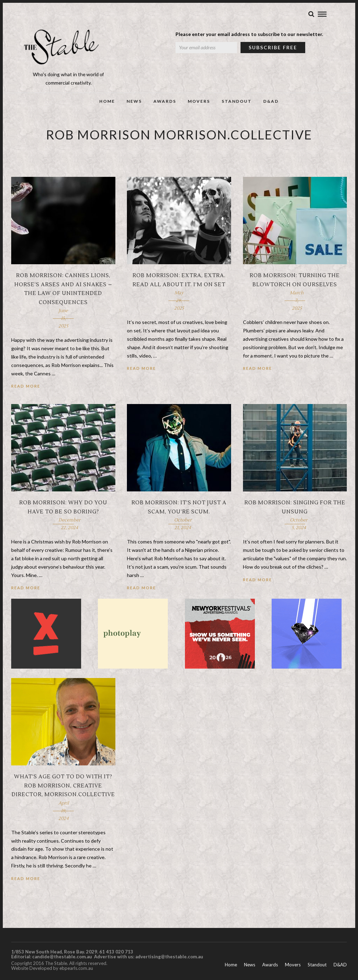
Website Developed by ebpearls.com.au (52, 971)
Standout (237, 104)
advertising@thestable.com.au (169, 959)
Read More (26, 388)
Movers (199, 104)
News (134, 104)
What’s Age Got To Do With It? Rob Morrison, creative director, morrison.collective (63, 788)
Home (107, 104)
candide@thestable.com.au (63, 959)
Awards (165, 104)
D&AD (271, 104)
